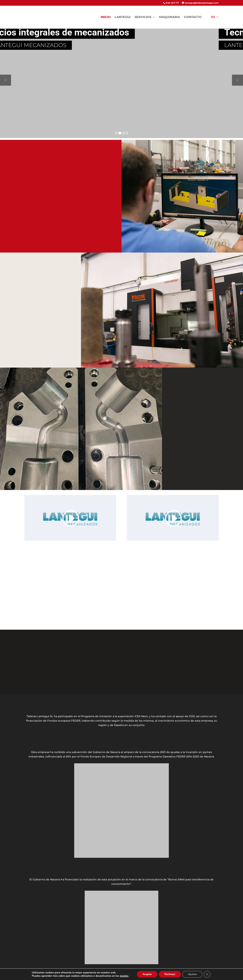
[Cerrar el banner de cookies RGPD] (207, 974)
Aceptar (147, 974)
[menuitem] (215, 22)
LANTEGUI (123, 17)
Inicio (106, 17)
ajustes (124, 976)
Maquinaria (169, 17)
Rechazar (170, 974)
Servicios (143, 17)
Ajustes (192, 974)
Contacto (193, 17)
